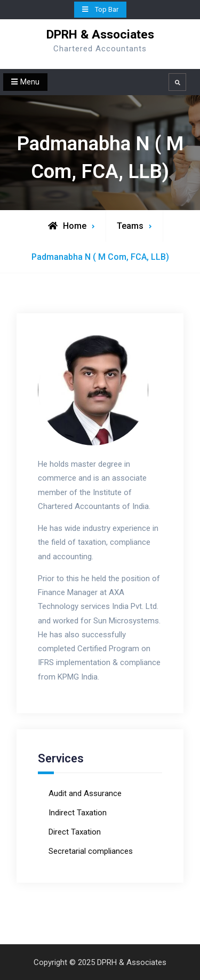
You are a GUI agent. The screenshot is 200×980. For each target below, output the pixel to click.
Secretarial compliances (91, 851)
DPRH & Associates (100, 34)
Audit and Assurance (85, 793)
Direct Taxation (75, 832)
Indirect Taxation (78, 813)
